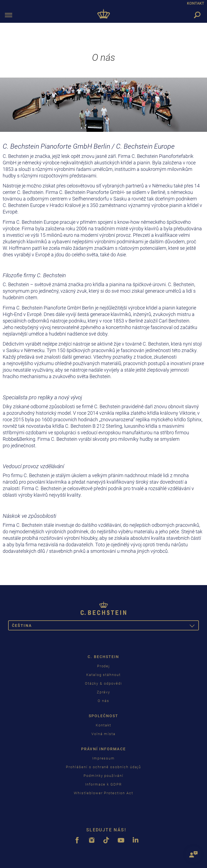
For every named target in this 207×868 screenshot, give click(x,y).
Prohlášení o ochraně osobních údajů (103, 767)
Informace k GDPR (103, 784)
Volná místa (103, 734)
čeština (105, 626)
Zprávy (104, 692)
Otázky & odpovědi (103, 683)
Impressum (104, 758)
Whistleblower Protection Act (103, 793)
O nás (103, 701)
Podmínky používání (103, 776)
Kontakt (103, 725)
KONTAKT (196, 3)
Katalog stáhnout (103, 675)
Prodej (104, 666)
